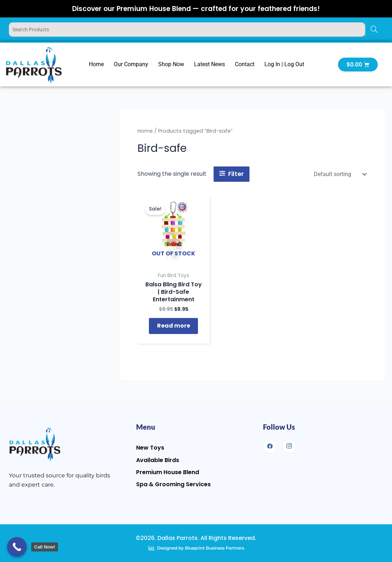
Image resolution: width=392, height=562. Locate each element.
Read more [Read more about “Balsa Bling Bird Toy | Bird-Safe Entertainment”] (174, 327)
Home (96, 64)
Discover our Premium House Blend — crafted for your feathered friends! (196, 8)
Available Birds (158, 460)
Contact (245, 64)
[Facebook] (270, 446)
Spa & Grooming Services (173, 484)
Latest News (210, 64)
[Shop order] (339, 174)
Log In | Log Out (284, 64)
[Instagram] (289, 446)
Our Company (131, 64)
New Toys (150, 448)
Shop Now (171, 64)
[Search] (374, 30)
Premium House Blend (168, 472)
